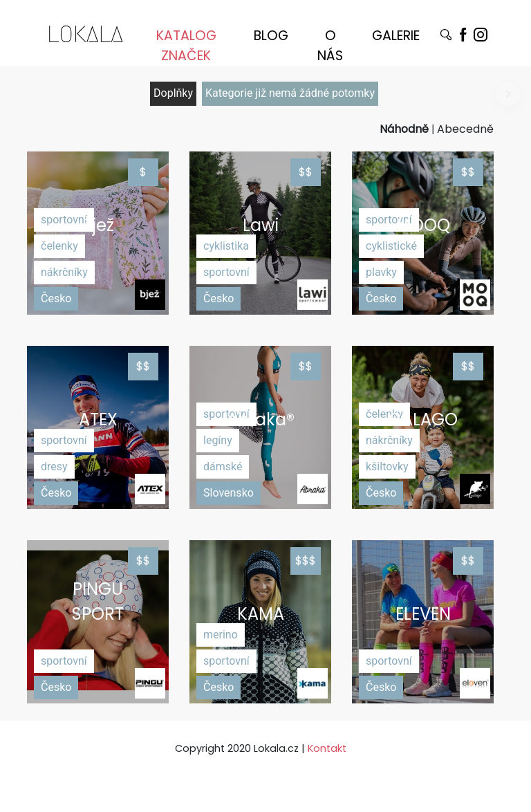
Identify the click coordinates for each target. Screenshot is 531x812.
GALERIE (396, 36)
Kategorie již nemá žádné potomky (290, 93)
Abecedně (465, 129)
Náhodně (404, 129)
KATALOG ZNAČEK (186, 40)
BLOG (271, 36)
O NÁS (330, 40)
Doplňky (173, 93)
